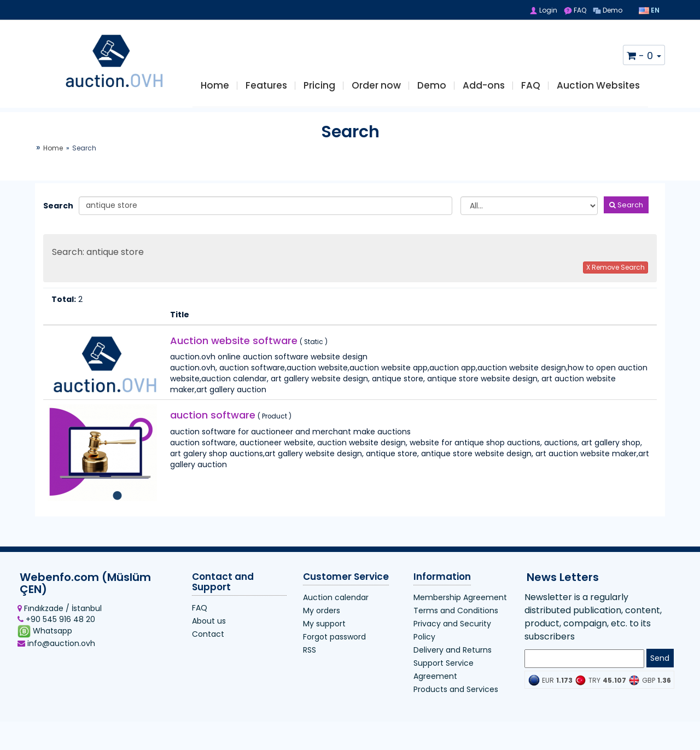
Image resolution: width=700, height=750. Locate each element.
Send (660, 665)
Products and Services (456, 695)
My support (324, 630)
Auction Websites (598, 89)
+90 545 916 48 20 (56, 626)
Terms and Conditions (456, 617)
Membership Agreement (460, 603)
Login (543, 10)
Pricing (319, 89)
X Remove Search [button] (616, 273)
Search (57, 212)
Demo (608, 10)
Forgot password (334, 643)
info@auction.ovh (56, 650)
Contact (208, 640)
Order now (376, 89)
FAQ (575, 10)
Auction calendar (336, 603)
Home (215, 89)
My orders (322, 617)
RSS (310, 656)
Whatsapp (45, 637)
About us (209, 627)
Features (266, 89)
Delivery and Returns (453, 656)
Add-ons (484, 89)
